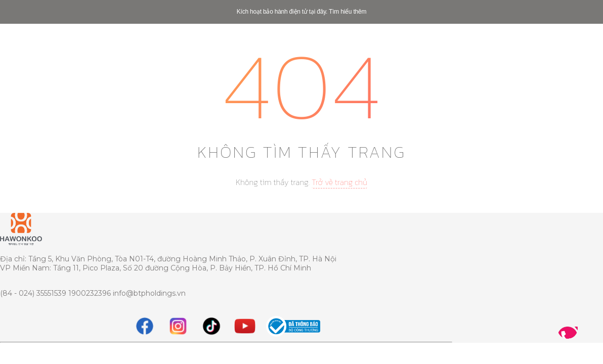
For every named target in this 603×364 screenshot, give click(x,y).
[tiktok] (211, 326)
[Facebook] (145, 326)
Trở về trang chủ (339, 182)
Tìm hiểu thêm (348, 12)
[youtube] (245, 326)
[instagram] (178, 326)
